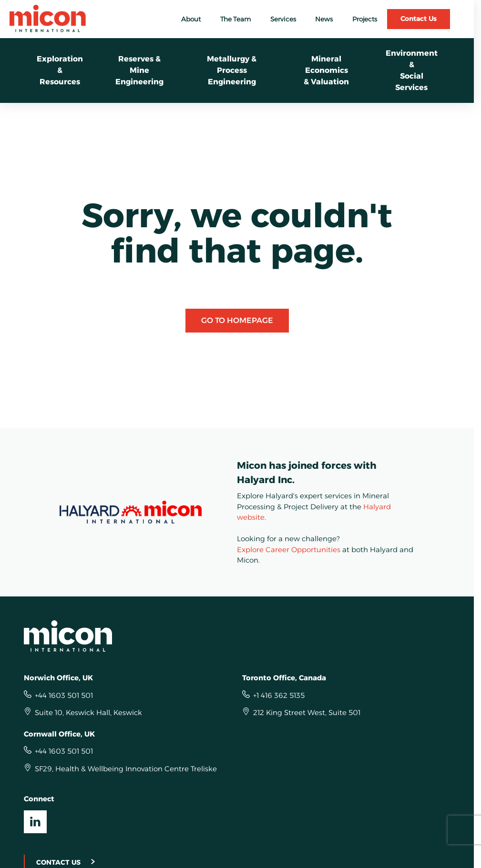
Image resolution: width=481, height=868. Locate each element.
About (191, 19)
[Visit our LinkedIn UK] (35, 822)
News (324, 19)
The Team (235, 19)
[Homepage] (237, 636)
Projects (365, 19)
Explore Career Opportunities (289, 550)
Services (283, 19)
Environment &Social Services (412, 70)
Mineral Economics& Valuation (326, 70)
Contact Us (419, 19)
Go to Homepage (237, 320)
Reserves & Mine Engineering (139, 70)
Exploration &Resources (60, 70)
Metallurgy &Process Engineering (232, 70)
